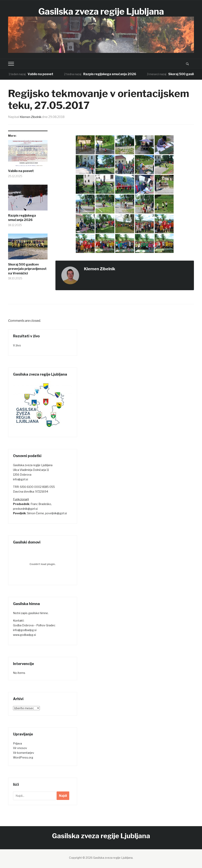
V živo (17, 345)
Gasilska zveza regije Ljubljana (101, 11)
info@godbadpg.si (25, 630)
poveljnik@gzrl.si (56, 513)
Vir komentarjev (24, 753)
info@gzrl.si (21, 479)
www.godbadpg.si (24, 635)
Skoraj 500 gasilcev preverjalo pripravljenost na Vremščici (27, 269)
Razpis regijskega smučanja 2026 (110, 74)
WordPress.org (23, 757)
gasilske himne (38, 613)
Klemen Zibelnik (32, 117)
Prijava (17, 743)
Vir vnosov (20, 748)
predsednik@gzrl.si (25, 509)
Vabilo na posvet (41, 74)
